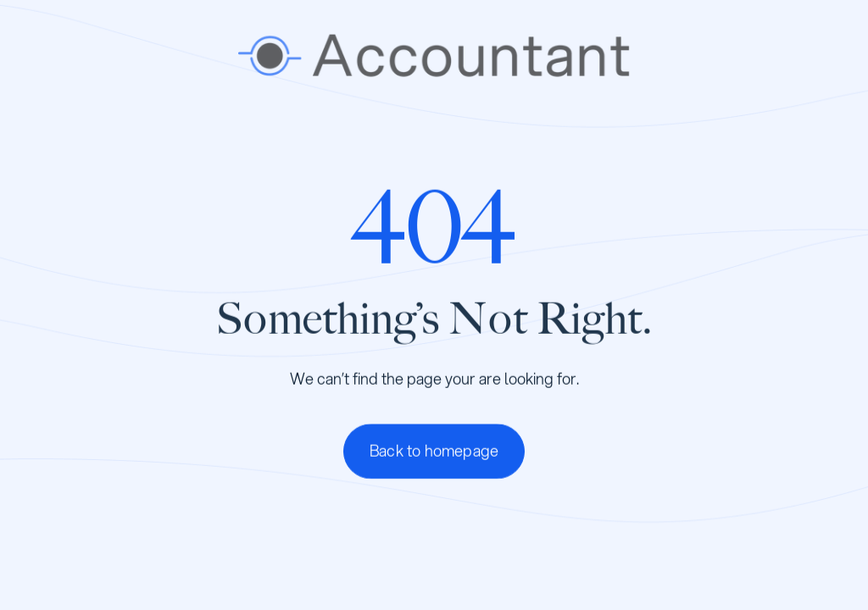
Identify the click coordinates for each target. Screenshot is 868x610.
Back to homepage (434, 452)
